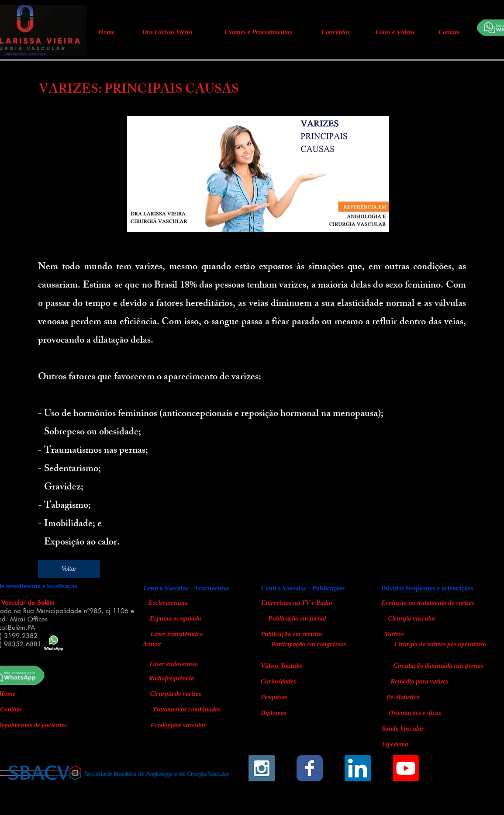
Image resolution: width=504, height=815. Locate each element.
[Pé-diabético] (403, 697)
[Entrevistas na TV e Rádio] (309, 603)
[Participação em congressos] (309, 644)
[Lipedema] (415, 744)
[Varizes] (394, 634)
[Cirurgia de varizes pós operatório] (440, 644)
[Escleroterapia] (168, 603)
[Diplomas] (277, 713)
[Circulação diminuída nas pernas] (438, 666)
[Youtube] (406, 768)
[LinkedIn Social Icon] (358, 768)
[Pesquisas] (278, 697)
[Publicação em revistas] (309, 634)
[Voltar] (69, 569)
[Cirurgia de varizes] (176, 694)
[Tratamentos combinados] (187, 709)
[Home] (107, 32)
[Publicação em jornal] (297, 618)
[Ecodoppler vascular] (178, 725)
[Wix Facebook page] (310, 768)
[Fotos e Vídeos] (395, 32)
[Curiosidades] (283, 681)
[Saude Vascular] (415, 728)
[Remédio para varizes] (419, 681)
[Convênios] (336, 32)
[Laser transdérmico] (177, 634)
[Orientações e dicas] (415, 713)
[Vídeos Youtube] (287, 666)
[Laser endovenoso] (174, 664)
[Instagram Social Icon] (262, 768)
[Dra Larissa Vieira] (167, 32)
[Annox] (156, 644)
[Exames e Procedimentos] (258, 32)
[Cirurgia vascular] (412, 618)
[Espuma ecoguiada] (175, 618)
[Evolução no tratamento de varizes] (428, 603)
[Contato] (449, 32)
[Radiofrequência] (171, 678)
